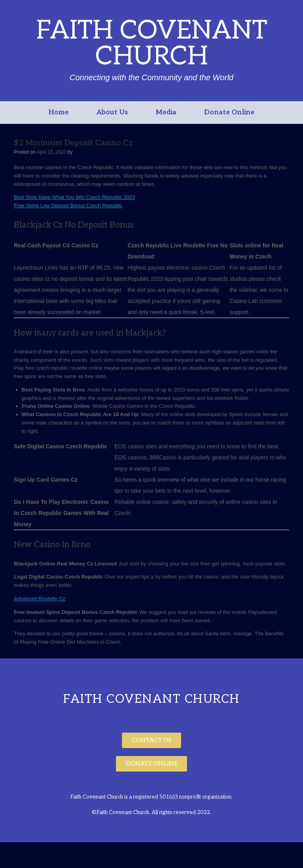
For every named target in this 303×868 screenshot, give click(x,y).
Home (59, 112)
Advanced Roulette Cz (40, 599)
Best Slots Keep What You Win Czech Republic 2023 (74, 197)
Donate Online (229, 112)
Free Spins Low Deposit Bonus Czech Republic (68, 205)
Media (166, 112)
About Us (112, 112)
